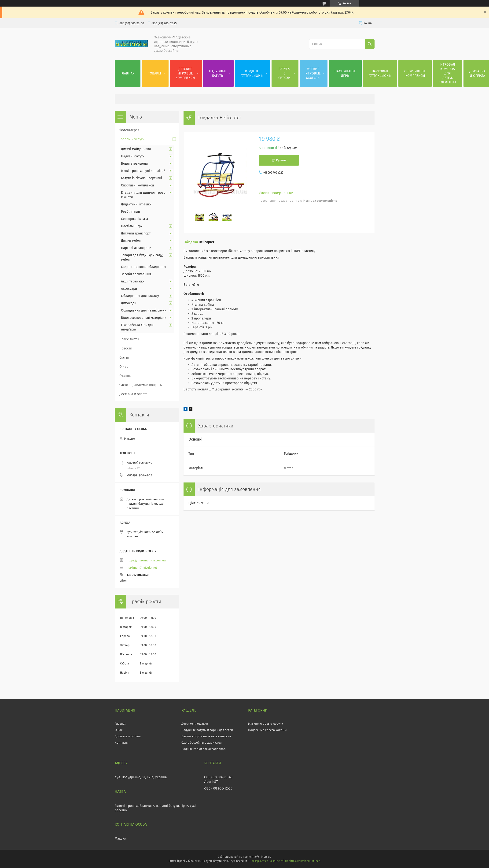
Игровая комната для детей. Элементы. (448, 73)
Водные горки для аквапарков (203, 749)
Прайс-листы (129, 339)
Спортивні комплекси (137, 185)
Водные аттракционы (252, 74)
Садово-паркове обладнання (144, 267)
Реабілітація (131, 212)
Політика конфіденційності (303, 861)
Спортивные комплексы (415, 74)
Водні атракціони (134, 164)
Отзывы (125, 376)
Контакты (122, 743)
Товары (154, 73)
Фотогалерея (129, 130)
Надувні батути (133, 156)
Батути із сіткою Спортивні (142, 178)
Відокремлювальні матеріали (144, 318)
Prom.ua (266, 857)
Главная (128, 73)
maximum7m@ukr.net (142, 568)
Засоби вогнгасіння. (136, 274)
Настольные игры (345, 74)
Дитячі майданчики (136, 149)
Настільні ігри (132, 226)
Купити (281, 160)
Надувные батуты (218, 74)
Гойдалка (191, 242)
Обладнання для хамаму (140, 296)
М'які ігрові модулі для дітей (143, 171)
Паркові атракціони (136, 248)
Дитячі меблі (131, 241)
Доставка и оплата (133, 394)
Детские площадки (195, 724)
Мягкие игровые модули (313, 73)
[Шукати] (370, 44)
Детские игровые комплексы (185, 73)
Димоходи (129, 303)
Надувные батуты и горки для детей (207, 730)
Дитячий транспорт (136, 233)
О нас (124, 367)
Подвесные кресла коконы (267, 730)
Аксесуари (129, 289)
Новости (126, 348)
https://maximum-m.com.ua (146, 560)
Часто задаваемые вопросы (141, 385)
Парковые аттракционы (380, 74)
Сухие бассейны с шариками (202, 743)
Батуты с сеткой (284, 73)
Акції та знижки (133, 281)
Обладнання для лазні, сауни (144, 310)
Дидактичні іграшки (136, 204)
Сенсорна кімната (135, 219)
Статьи (124, 358)
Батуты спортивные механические (206, 736)
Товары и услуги (132, 139)
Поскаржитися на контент (266, 861)
